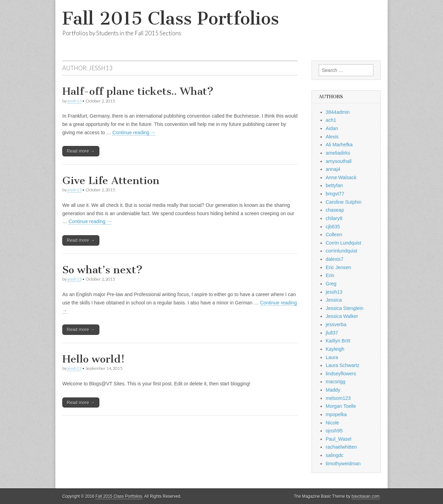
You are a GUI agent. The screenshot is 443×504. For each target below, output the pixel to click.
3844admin (338, 112)
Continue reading (134, 132)
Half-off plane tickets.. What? (138, 91)
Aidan (332, 128)
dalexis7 (334, 259)
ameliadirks (338, 153)
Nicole (332, 423)
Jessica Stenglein (345, 308)
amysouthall (339, 161)
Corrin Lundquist (343, 243)
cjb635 (333, 227)
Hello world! (93, 359)
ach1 (331, 120)
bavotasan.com (366, 496)
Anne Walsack (341, 177)
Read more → (81, 151)
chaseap (335, 210)
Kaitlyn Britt (338, 341)
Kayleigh (335, 349)
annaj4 (333, 169)
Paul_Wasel (338, 439)
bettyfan (334, 185)
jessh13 (74, 101)
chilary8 (334, 218)
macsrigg (336, 382)
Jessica (334, 300)
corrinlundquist (341, 251)
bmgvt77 (335, 194)
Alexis (332, 137)
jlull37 (332, 333)
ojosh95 (334, 431)
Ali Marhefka (339, 145)
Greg (331, 284)
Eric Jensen (338, 267)
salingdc (334, 455)
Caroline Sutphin (344, 202)
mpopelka (336, 414)
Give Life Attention (111, 181)
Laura (332, 357)
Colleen (334, 235)
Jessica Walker (342, 316)
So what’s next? (102, 270)
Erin (330, 275)
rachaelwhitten (341, 447)
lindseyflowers (341, 374)
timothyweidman (343, 464)
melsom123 (338, 398)
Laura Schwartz (342, 365)
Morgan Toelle (341, 406)
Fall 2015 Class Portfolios (171, 19)
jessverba (336, 324)
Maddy (333, 390)
